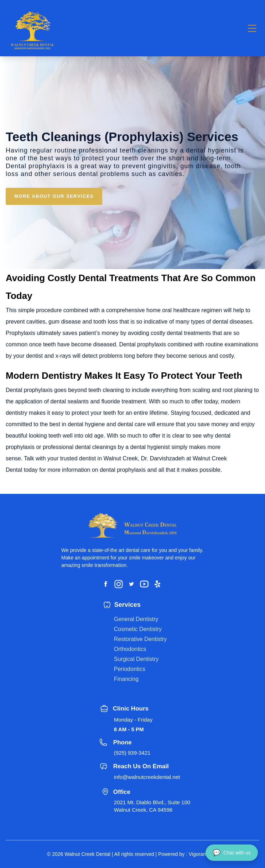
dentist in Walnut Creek (108, 458)
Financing (126, 679)
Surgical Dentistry (136, 659)
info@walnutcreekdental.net (147, 777)
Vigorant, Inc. (203, 854)
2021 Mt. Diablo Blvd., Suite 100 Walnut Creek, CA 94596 (152, 806)
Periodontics (130, 669)
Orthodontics (130, 649)
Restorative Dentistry (141, 639)
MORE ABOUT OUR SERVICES (54, 196)
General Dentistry (136, 619)
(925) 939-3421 (132, 753)
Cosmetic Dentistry (138, 629)
